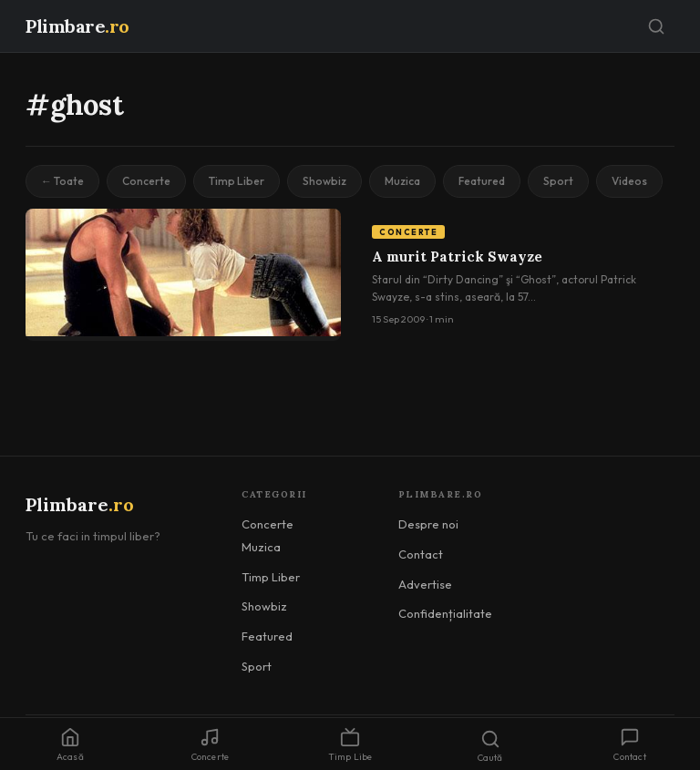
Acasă (70, 745)
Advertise (425, 584)
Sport (558, 181)
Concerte (146, 181)
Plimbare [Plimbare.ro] (77, 26)
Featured (482, 181)
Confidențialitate (445, 613)
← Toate (62, 181)
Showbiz (324, 181)
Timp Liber (237, 181)
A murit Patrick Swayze (457, 257)
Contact (421, 554)
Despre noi (428, 524)
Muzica (402, 181)
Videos (629, 181)
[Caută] (656, 26)
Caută (490, 746)
